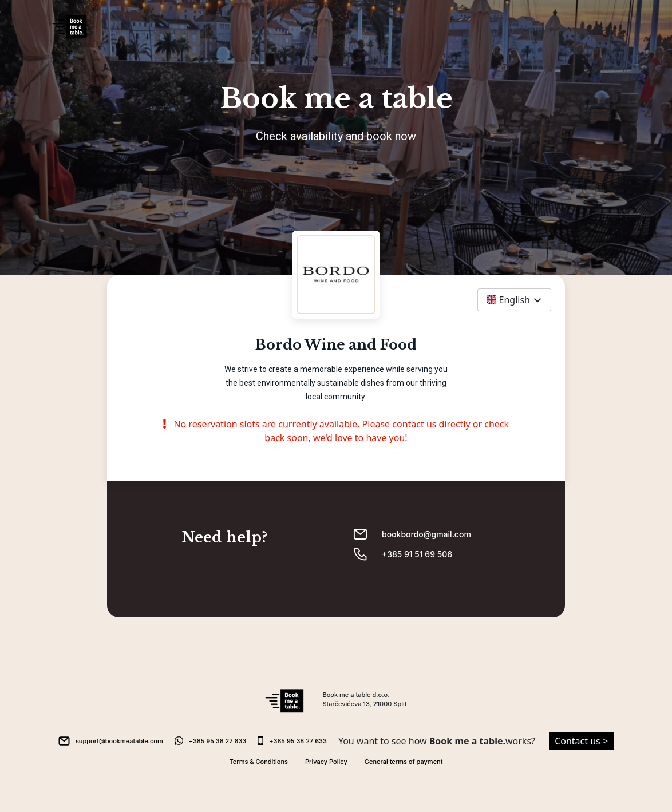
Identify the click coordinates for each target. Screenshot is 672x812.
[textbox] (514, 300)
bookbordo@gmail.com (426, 534)
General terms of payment (404, 762)
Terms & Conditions (259, 762)
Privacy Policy (326, 762)
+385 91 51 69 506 (417, 554)
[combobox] (514, 300)
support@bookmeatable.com (119, 741)
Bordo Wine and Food (336, 345)
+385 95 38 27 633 (218, 741)
